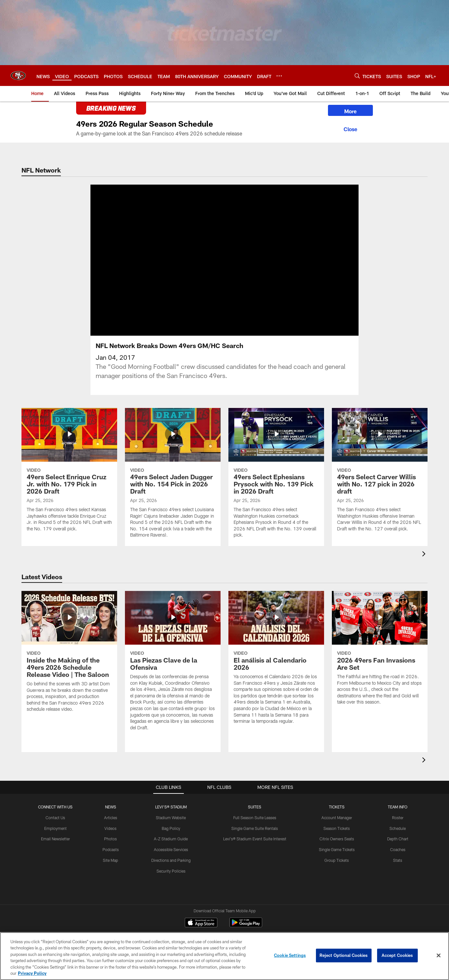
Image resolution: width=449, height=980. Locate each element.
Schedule (398, 828)
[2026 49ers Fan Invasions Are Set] (380, 652)
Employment (55, 828)
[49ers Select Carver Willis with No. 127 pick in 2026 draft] (380, 474)
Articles (111, 818)
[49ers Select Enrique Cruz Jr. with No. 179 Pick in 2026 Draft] (69, 474)
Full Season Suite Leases (255, 818)
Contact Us (55, 818)
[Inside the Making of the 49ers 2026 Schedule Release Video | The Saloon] (69, 656)
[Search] (357, 76)
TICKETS (337, 807)
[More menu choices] (279, 76)
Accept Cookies (397, 955)
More (350, 111)
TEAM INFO (398, 807)
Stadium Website (171, 818)
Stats (398, 860)
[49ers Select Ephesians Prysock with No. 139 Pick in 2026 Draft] (276, 477)
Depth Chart (398, 839)
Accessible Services (171, 849)
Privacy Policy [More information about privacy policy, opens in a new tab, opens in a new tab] (32, 973)
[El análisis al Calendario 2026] (276, 662)
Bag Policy (171, 828)
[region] (224, 956)
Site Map (110, 860)
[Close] (350, 128)
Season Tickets (337, 828)
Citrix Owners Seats (337, 839)
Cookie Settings (290, 955)
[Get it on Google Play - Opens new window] (246, 926)
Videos (110, 828)
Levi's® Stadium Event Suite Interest (255, 839)
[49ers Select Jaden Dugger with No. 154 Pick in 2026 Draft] (173, 477)
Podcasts (111, 849)
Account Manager (337, 818)
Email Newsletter (55, 839)
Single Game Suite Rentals (255, 828)
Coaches (398, 849)
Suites (255, 807)
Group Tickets (337, 860)
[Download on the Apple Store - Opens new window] (201, 923)
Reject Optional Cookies (344, 955)
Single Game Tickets (337, 849)
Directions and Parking (171, 860)
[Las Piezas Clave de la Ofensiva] (173, 665)
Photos (110, 839)
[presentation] (425, 555)
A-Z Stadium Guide (171, 839)
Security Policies (171, 871)
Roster (398, 818)
